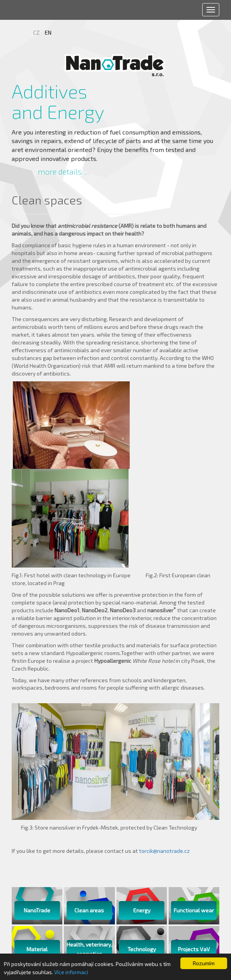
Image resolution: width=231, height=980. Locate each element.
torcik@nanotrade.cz (164, 851)
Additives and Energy (58, 101)
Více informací (71, 972)
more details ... (64, 171)
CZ (37, 32)
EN (48, 32)
